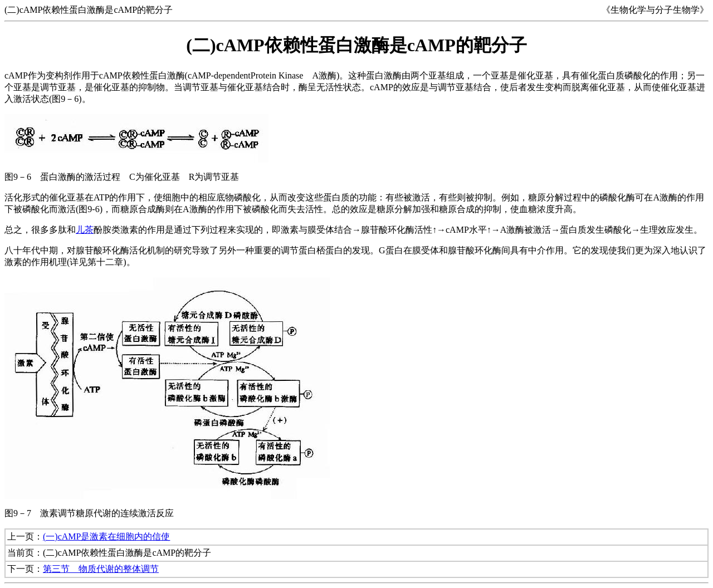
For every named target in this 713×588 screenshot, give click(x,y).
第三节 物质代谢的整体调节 (101, 569)
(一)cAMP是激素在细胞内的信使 (106, 536)
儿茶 (85, 230)
